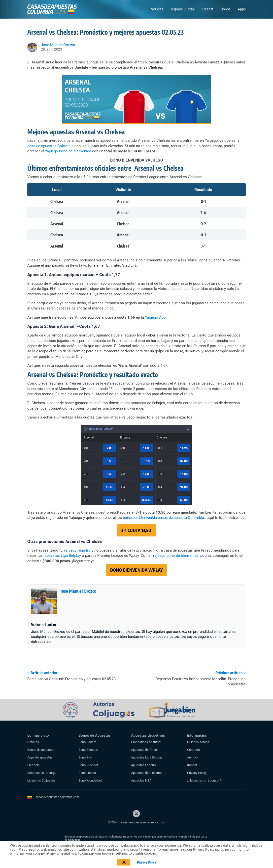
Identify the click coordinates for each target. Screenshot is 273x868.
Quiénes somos (198, 742)
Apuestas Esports (143, 765)
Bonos (226, 9)
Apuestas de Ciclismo (146, 773)
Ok (123, 863)
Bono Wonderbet (90, 780)
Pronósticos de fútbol (146, 742)
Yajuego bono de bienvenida (68, 151)
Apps (242, 9)
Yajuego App (155, 317)
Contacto (193, 750)
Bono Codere (87, 742)
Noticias (157, 9)
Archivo (192, 757)
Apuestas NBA (141, 780)
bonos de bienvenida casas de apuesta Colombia (163, 518)
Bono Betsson (88, 750)
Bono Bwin (86, 757)
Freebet (208, 9)
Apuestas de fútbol (144, 750)
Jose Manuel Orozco (78, 591)
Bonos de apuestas (41, 750)
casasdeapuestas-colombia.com (57, 797)
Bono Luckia (87, 773)
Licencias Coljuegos (41, 780)
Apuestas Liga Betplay (147, 757)
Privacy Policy (197, 773)
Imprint (192, 765)
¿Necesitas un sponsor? (204, 780)
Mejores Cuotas (183, 9)
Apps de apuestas (40, 757)
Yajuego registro (77, 550)
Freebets (34, 765)
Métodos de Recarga (42, 773)
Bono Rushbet (88, 765)
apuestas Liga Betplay (63, 556)
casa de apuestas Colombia (50, 146)
